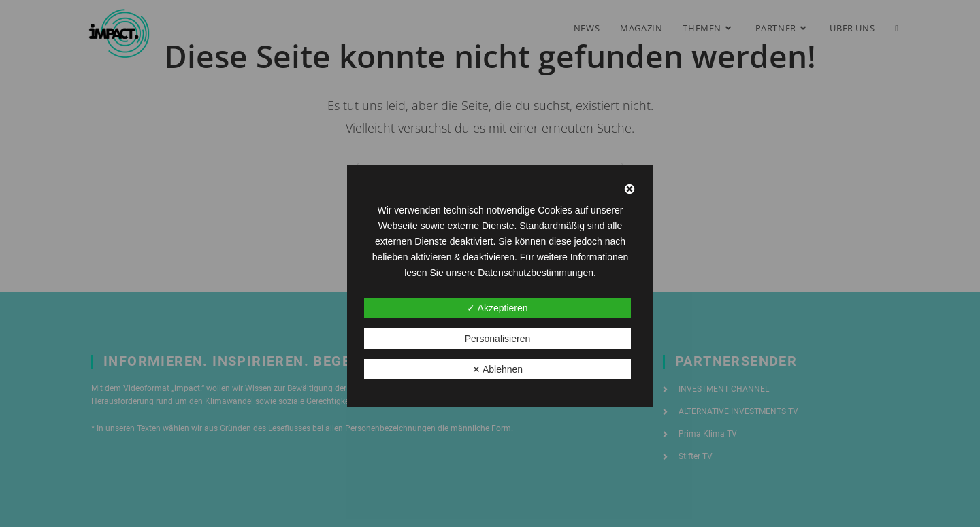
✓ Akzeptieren (497, 308)
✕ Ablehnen (497, 369)
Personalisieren (498, 339)
